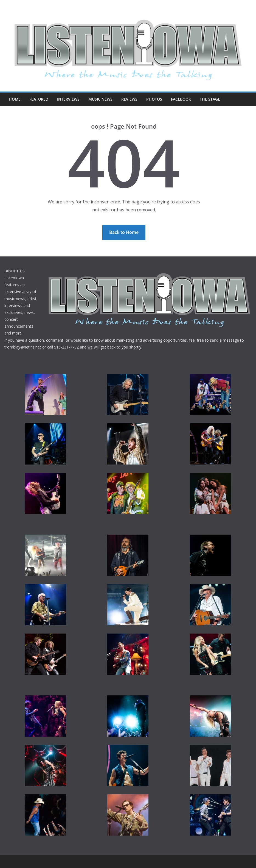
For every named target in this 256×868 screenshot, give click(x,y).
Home (15, 99)
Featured (39, 99)
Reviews (129, 99)
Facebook (181, 99)
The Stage (210, 99)
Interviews (68, 99)
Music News (100, 99)
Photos (154, 99)
